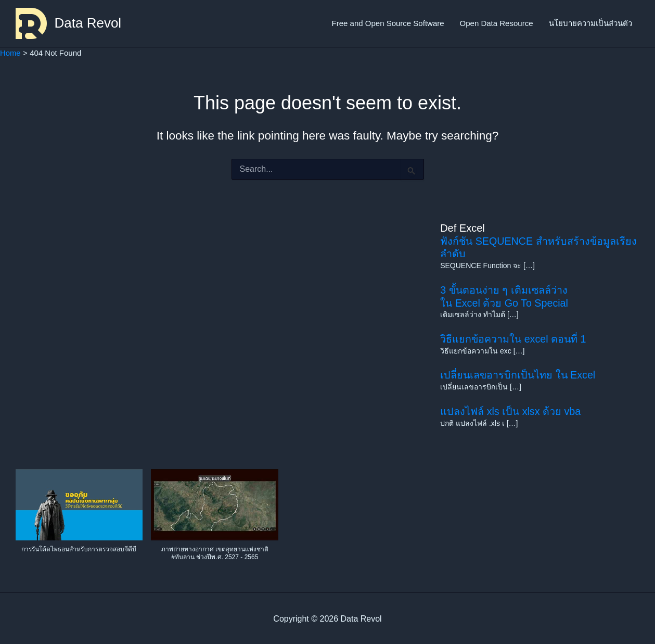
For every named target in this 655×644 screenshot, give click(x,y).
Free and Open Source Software (388, 23)
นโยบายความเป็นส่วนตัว (590, 23)
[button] (79, 516)
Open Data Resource (497, 23)
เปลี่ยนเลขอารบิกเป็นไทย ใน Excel (519, 373)
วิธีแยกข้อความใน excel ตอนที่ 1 (514, 337)
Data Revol (88, 23)
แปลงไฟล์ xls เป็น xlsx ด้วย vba (511, 409)
